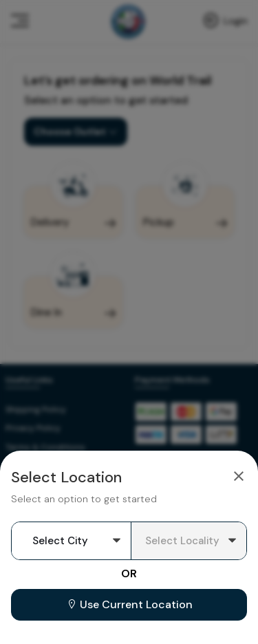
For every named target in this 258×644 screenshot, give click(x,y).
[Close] (239, 476)
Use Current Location (129, 604)
